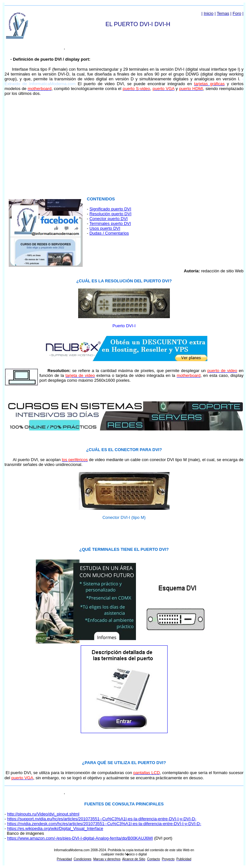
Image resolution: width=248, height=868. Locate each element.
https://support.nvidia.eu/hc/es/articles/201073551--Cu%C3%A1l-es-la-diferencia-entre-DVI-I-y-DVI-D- (102, 819)
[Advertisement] (124, 146)
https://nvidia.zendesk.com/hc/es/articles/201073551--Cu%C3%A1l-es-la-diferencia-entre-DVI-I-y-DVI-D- (104, 824)
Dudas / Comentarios (109, 233)
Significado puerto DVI (110, 209)
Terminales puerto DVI (110, 223)
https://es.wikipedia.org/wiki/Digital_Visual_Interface (55, 828)
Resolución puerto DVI (110, 214)
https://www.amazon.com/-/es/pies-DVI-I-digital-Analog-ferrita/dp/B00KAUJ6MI (80, 838)
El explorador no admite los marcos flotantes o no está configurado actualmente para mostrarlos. (46, 232)
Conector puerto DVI (109, 219)
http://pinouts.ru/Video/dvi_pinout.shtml (43, 814)
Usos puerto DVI (105, 228)
